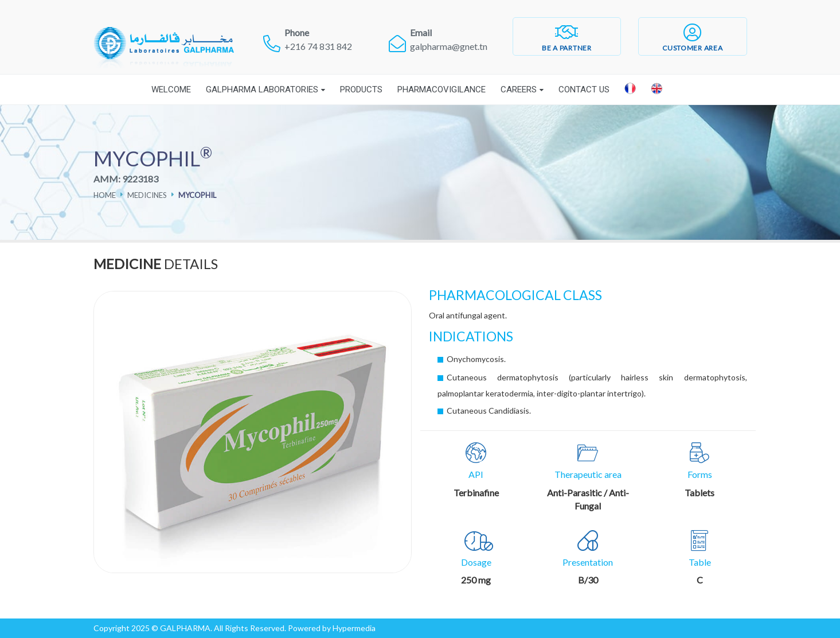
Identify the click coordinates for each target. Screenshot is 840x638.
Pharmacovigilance (442, 90)
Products (361, 90)
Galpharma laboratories (262, 90)
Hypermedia (354, 628)
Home (105, 195)
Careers (519, 90)
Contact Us (584, 90)
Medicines (147, 195)
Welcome (171, 90)
